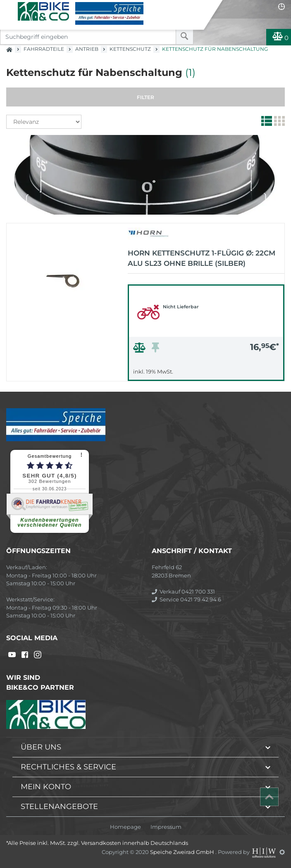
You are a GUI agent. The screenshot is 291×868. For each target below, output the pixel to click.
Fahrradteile (44, 49)
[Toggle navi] (9, 7)
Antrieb (87, 49)
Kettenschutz (130, 49)
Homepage (125, 827)
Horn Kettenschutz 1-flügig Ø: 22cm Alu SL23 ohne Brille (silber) (202, 258)
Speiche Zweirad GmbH (183, 852)
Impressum (166, 827)
